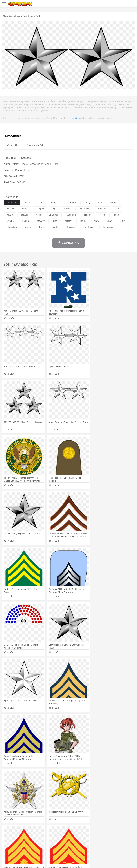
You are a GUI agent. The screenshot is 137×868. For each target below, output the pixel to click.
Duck (65, 835)
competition (108, 227)
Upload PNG (57, 862)
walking (82, 839)
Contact (36, 862)
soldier (67, 209)
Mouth (120, 839)
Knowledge (95, 844)
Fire (59, 830)
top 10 (83, 221)
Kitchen (97, 848)
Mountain (114, 830)
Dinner (105, 848)
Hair (96, 839)
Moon (98, 830)
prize (42, 227)
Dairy (23, 848)
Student (16, 844)
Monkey (124, 835)
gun (41, 203)
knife (38, 215)
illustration (12, 227)
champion (54, 215)
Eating (119, 848)
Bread (126, 848)
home (90, 839)
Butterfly (33, 835)
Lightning (90, 830)
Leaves (31, 830)
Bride (28, 839)
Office (127, 844)
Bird (25, 835)
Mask (15, 839)
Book (32, 844)
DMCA (45, 862)
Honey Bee (101, 835)
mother (42, 839)
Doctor (63, 839)
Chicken (46, 835)
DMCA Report (13, 136)
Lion (117, 835)
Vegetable (87, 848)
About (6, 862)
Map (87, 844)
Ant (14, 835)
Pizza (112, 848)
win (117, 209)
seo (55, 221)
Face (127, 839)
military (68, 221)
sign (54, 209)
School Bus (78, 844)
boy (107, 839)
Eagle (72, 835)
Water (123, 830)
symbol (11, 221)
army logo (102, 209)
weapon (40, 209)
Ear (69, 839)
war (100, 203)
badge (54, 203)
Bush (129, 830)
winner (113, 203)
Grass (81, 830)
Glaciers (74, 830)
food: (6, 848)
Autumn (23, 830)
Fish (87, 835)
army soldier (89, 227)
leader (55, 227)
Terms (14, 862)
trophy (87, 203)
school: (7, 844)
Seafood (78, 848)
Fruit (54, 848)
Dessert (30, 848)
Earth (53, 830)
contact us (75, 118)
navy (96, 221)
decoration (84, 209)
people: (7, 839)
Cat (40, 835)
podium (26, 221)
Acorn (15, 830)
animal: (7, 835)
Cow (54, 835)
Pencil (59, 844)
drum (123, 221)
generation (70, 203)
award (28, 203)
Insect (111, 835)
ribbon (88, 215)
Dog (59, 835)
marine (28, 227)
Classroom (41, 844)
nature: (7, 830)
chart (109, 221)
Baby (21, 839)
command (71, 215)
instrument (12, 203)
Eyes (75, 839)
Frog (93, 835)
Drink (38, 848)
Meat (60, 848)
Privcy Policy (25, 862)
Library (105, 844)
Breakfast (15, 848)
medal (25, 209)
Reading (51, 844)
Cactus (39, 830)
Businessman (53, 839)
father (113, 839)
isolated (24, 215)
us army (41, 221)
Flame (66, 830)
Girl (102, 839)
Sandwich (68, 848)
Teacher (25, 844)
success (71, 227)
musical (11, 209)
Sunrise (105, 830)
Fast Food (46, 848)
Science (113, 844)
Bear (20, 835)
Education (67, 844)
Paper (121, 844)
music (10, 215)
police (102, 215)
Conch (46, 830)
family (35, 839)
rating (116, 215)
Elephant (80, 835)
